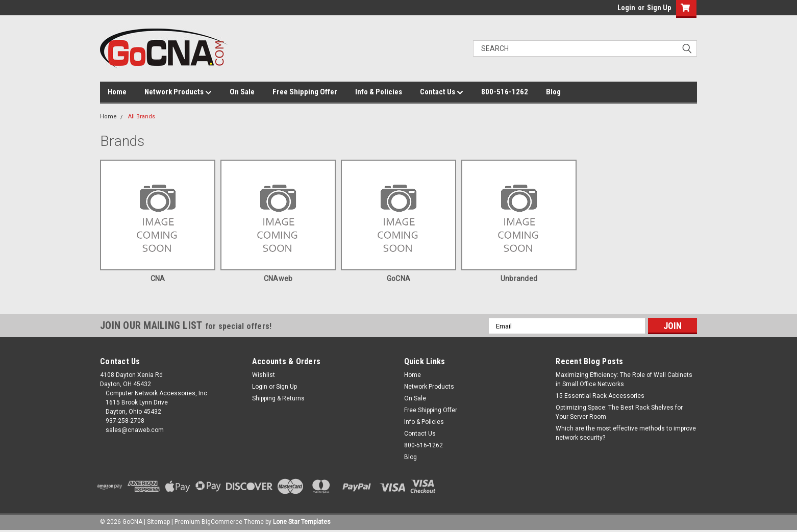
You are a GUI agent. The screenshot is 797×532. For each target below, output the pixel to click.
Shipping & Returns (278, 398)
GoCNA (398, 278)
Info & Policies (379, 92)
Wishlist (264, 375)
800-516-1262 (505, 92)
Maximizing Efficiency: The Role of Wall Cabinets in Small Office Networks (624, 379)
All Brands (142, 117)
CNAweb (278, 278)
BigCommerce (222, 522)
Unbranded (519, 278)
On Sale (242, 92)
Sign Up (659, 8)
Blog (553, 92)
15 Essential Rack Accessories (600, 396)
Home (117, 92)
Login (626, 8)
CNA (158, 278)
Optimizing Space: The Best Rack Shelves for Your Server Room (619, 412)
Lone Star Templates (302, 522)
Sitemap (158, 522)
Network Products (178, 92)
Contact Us (442, 92)
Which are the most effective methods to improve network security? (626, 433)
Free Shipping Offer (305, 92)
